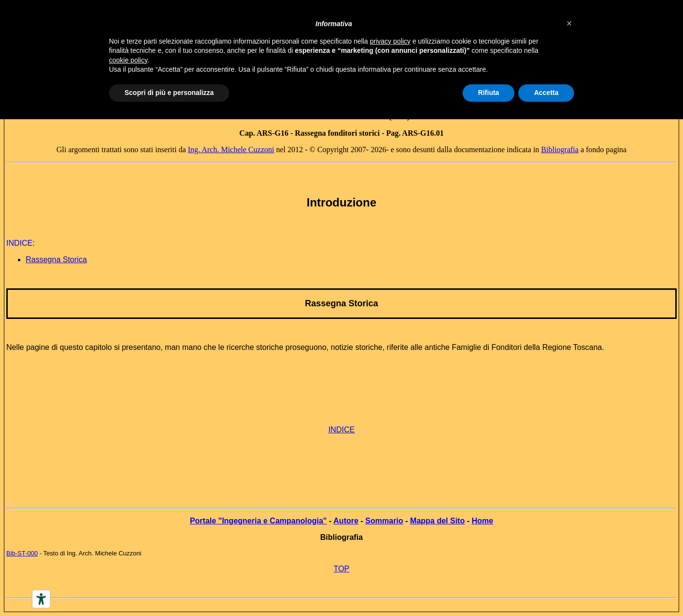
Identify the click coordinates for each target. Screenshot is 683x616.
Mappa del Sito (438, 521)
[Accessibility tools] (41, 599)
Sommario (384, 521)
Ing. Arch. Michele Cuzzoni (231, 150)
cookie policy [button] (128, 60)
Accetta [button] (546, 93)
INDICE (341, 430)
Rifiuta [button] (489, 93)
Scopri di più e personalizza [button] (169, 93)
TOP (342, 569)
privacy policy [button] (390, 41)
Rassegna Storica (341, 303)
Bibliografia (560, 150)
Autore (346, 521)
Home (482, 521)
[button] (569, 23)
